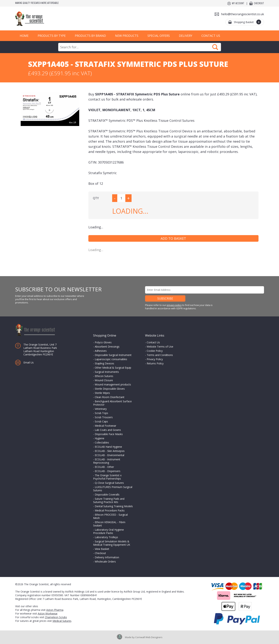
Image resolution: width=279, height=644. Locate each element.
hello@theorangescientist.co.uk (243, 14)
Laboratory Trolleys (106, 537)
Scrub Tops (101, 413)
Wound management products (113, 384)
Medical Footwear (105, 426)
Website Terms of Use (160, 347)
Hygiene (100, 438)
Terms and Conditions (160, 355)
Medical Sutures (62, 621)
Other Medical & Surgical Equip (113, 368)
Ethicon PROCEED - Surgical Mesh (110, 516)
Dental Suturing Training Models (114, 506)
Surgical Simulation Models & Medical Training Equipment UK (112, 543)
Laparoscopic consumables (111, 359)
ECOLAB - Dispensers (108, 471)
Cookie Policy (155, 351)
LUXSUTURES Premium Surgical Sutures (113, 489)
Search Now (215, 47)
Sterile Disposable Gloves (110, 389)
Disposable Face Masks (109, 434)
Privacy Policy (155, 359)
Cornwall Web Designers (149, 637)
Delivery (186, 36)
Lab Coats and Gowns (108, 430)
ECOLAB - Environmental (109, 455)
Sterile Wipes (102, 393)
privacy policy (174, 305)
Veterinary (101, 409)
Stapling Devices (104, 363)
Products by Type (52, 36)
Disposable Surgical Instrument (113, 355)
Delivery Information (107, 557)
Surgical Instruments (107, 372)
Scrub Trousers (104, 417)
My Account (238, 3)
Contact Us (211, 36)
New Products (127, 36)
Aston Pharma (55, 610)
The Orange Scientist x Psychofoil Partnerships (107, 477)
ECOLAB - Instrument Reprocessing (107, 461)
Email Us (29, 362)
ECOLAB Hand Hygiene (108, 447)
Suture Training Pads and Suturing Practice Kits (109, 500)
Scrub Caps (101, 421)
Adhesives (101, 351)
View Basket (102, 549)
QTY (96, 198)
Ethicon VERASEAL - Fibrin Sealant (109, 524)
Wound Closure (104, 380)
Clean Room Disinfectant (110, 397)
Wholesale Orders (105, 562)
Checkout (259, 3)
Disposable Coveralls (107, 494)
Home (24, 36)
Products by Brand (90, 36)
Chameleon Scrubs (56, 617)
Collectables (102, 442)
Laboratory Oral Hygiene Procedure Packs (108, 531)
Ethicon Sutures (104, 376)
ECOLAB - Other (104, 467)
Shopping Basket (247, 22)
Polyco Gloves (103, 342)
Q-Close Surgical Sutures (109, 483)
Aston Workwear (48, 614)
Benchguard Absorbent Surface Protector (112, 403)
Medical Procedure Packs (110, 510)
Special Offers (159, 36)
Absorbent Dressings (107, 347)
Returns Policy (155, 363)
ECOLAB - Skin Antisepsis (110, 451)
